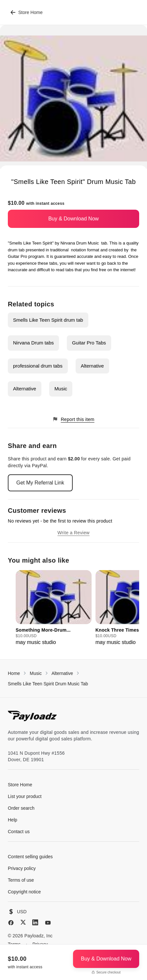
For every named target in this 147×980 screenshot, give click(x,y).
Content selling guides (30, 857)
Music (61, 389)
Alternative (92, 366)
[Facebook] (11, 923)
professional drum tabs (38, 366)
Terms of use (21, 880)
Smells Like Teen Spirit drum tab (48, 320)
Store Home (27, 12)
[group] (54, 608)
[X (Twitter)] (23, 922)
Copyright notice (24, 892)
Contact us (19, 832)
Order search (21, 808)
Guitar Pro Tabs (89, 343)
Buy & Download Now (73, 219)
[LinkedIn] (35, 922)
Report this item (73, 419)
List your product (25, 796)
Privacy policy (22, 868)
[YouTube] (48, 923)
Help (13, 820)
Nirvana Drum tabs (33, 343)
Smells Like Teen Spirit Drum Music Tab (48, 684)
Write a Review (73, 533)
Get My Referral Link (40, 483)
